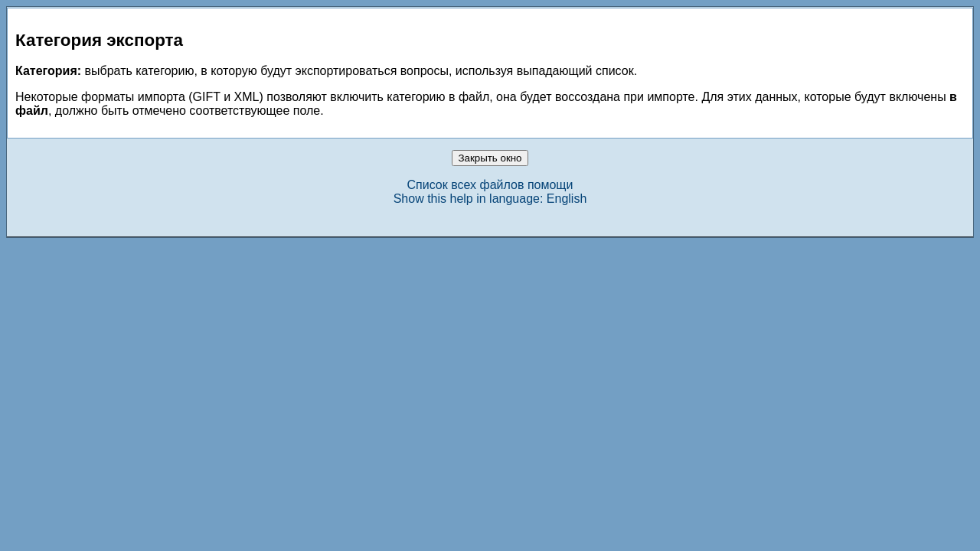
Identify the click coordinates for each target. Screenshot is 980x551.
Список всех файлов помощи (490, 185)
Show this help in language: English (490, 199)
